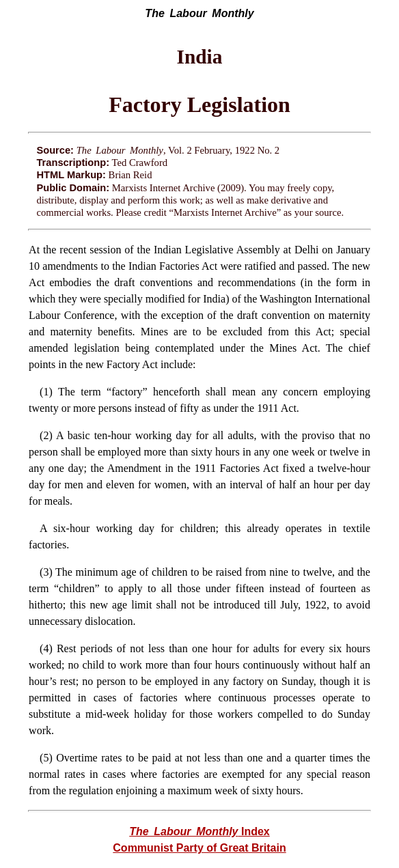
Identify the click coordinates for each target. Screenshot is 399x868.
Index (199, 831)
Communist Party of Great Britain (199, 848)
